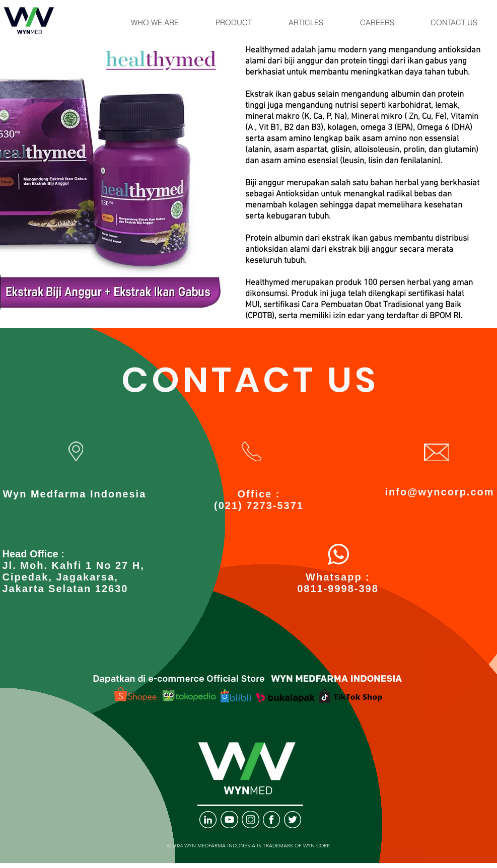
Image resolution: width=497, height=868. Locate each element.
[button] (155, 23)
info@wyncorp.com (439, 492)
